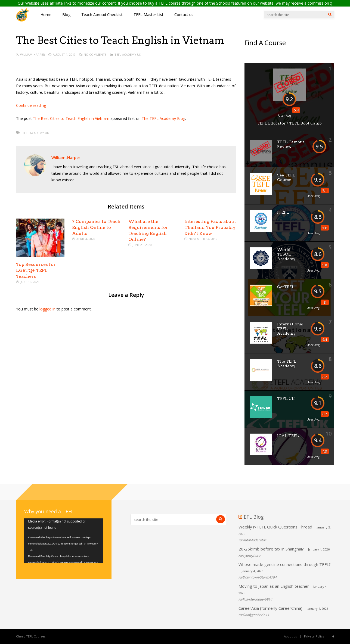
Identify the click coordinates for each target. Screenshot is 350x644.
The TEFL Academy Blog (163, 118)
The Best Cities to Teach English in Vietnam (71, 118)
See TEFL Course (286, 177)
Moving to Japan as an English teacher (274, 586)
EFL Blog (254, 517)
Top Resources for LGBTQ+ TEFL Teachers (36, 270)
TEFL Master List (148, 15)
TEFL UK (286, 399)
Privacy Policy (314, 636)
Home (46, 15)
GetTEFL (286, 287)
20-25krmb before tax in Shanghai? (271, 549)
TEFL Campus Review (291, 144)
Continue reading (31, 105)
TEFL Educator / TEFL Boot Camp (289, 123)
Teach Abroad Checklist (102, 15)
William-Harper (32, 55)
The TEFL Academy (287, 364)
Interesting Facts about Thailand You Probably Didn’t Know (210, 227)
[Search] (330, 15)
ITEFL (283, 212)
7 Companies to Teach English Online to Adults (96, 227)
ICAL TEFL (288, 436)
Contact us (184, 15)
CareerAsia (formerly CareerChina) (270, 608)
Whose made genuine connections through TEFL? (285, 564)
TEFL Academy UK (128, 55)
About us (290, 636)
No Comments (95, 55)
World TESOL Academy (286, 254)
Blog (66, 15)
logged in (47, 309)
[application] (64, 541)
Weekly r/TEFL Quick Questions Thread (275, 527)
